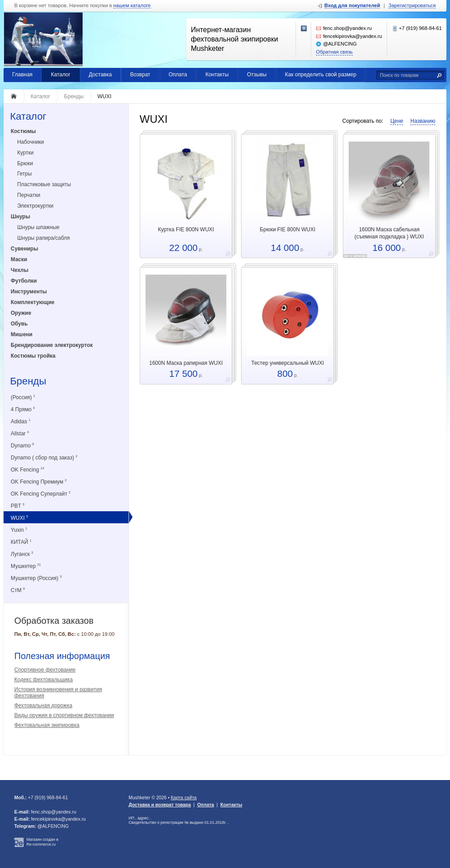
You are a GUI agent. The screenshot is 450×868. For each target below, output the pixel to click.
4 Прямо (23, 409)
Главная (22, 75)
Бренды (28, 382)
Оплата (178, 75)
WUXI (19, 518)
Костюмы (23, 131)
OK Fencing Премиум (39, 482)
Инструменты (29, 292)
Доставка (100, 75)
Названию (423, 121)
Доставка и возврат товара (160, 805)
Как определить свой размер (321, 75)
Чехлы (20, 270)
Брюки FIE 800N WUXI (287, 230)
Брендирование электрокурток (52, 345)
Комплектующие (33, 302)
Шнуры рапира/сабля (43, 238)
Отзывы (257, 75)
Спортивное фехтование (45, 670)
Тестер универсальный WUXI (288, 363)
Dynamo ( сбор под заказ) (44, 457)
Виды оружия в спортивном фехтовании (64, 715)
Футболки (24, 281)
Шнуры (20, 217)
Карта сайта (183, 798)
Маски (19, 259)
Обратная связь (334, 52)
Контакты (217, 75)
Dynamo (22, 445)
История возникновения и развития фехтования (58, 693)
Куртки (25, 153)
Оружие (21, 313)
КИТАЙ (21, 542)
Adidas (21, 421)
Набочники (30, 142)
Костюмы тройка (33, 356)
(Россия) (23, 397)
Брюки (25, 163)
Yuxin (19, 530)
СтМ (18, 590)
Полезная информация (62, 656)
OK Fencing (27, 469)
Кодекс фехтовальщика (44, 680)
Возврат (140, 75)
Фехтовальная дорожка (43, 705)
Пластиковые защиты (44, 184)
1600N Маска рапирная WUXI (186, 363)
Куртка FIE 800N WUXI (186, 230)
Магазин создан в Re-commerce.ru (42, 842)
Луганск (22, 554)
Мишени (22, 334)
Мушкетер (26, 566)
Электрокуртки (35, 206)
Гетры (24, 174)
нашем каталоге (132, 6)
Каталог (61, 75)
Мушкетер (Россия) (36, 578)
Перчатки (29, 195)
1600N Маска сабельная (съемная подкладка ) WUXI (389, 233)
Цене (397, 121)
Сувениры (24, 249)
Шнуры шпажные (38, 227)
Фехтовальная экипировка (47, 725)
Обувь (19, 324)
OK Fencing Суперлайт (41, 494)
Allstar (20, 433)
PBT (17, 506)
